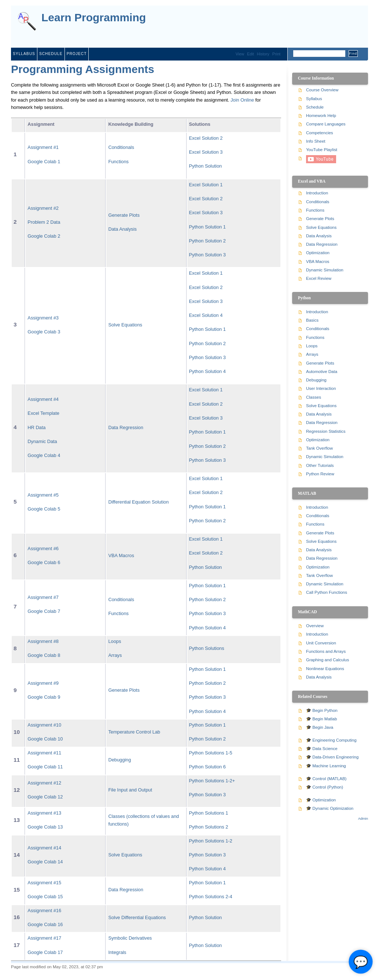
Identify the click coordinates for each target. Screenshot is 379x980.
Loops (115, 641)
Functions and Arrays (326, 651)
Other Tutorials (320, 465)
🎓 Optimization (321, 800)
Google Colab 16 (45, 924)
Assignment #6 (43, 548)
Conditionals (121, 147)
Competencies (320, 133)
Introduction (317, 193)
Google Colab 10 (45, 739)
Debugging (119, 760)
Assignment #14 (44, 848)
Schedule (51, 54)
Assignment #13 (44, 813)
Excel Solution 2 (206, 138)
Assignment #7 (43, 597)
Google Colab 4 (44, 455)
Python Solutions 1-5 (211, 753)
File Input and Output (130, 790)
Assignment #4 (43, 399)
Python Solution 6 (207, 767)
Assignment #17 (44, 938)
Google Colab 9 (44, 697)
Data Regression (126, 427)
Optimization (318, 253)
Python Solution (206, 166)
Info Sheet (316, 141)
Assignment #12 (44, 783)
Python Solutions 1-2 (211, 841)
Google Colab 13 (45, 827)
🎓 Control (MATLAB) (326, 779)
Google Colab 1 (44, 162)
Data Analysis (122, 229)
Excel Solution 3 (206, 152)
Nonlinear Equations (325, 669)
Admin (363, 818)
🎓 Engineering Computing (331, 740)
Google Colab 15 (45, 897)
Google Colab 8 (44, 655)
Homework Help (321, 116)
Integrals (117, 952)
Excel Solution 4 (206, 315)
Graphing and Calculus (328, 660)
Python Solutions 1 (209, 813)
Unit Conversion (321, 643)
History (263, 54)
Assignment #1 (43, 147)
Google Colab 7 (44, 611)
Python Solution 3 (207, 255)
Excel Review (319, 278)
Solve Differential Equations (137, 917)
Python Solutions (207, 648)
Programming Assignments (83, 69)
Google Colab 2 (44, 236)
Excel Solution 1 (206, 185)
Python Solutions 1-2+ (212, 781)
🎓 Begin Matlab (321, 719)
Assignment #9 (43, 683)
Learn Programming (94, 18)
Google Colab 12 (45, 797)
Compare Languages (326, 124)
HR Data (36, 427)
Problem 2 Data (44, 222)
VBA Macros (121, 555)
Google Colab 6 (44, 562)
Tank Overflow (319, 448)
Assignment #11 (44, 753)
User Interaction (321, 388)
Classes (314, 397)
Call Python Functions (327, 592)
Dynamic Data (42, 441)
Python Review (320, 474)
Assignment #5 (43, 495)
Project (77, 54)
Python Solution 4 (207, 371)
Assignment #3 (43, 318)
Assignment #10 (44, 725)
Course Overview (322, 90)
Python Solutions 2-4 (211, 897)
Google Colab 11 (45, 767)
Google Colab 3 (44, 332)
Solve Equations (125, 325)
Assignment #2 (43, 208)
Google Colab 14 (45, 862)
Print (276, 54)
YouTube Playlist (322, 150)
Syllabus (24, 54)
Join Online (242, 100)
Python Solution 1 (207, 227)
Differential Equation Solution (138, 502)
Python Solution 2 (207, 241)
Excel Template (43, 413)
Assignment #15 (44, 883)
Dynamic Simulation (325, 270)
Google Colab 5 (44, 509)
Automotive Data (322, 372)
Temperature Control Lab (134, 732)
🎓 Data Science (322, 749)
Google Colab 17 (45, 952)
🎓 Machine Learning (326, 766)
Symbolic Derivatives (130, 938)
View (240, 54)
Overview (315, 626)
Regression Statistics (326, 431)
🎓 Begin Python (322, 710)
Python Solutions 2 (209, 827)
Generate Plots (124, 215)
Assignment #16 (44, 910)
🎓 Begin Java (320, 727)
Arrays (115, 655)
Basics (312, 320)
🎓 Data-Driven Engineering (332, 757)
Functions (118, 162)
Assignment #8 (43, 641)
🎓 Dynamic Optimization (330, 808)
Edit (251, 54)
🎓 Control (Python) (325, 787)
